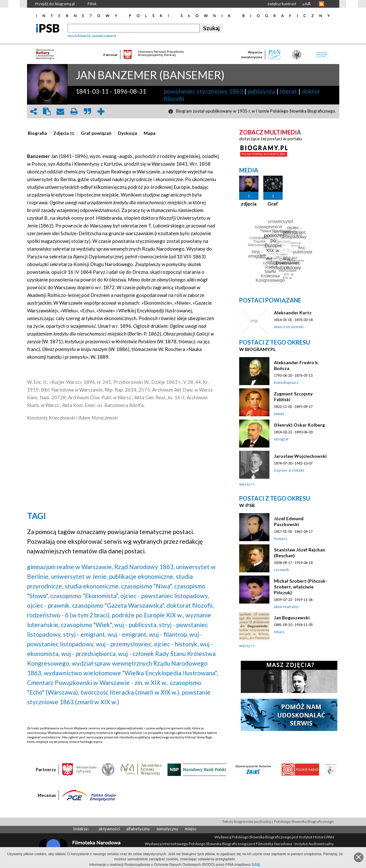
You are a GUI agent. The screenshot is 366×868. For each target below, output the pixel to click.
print (74, 111)
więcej (244, 484)
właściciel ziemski (289, 327)
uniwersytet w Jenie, (80, 576)
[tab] (39, 133)
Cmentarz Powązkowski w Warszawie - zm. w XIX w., (98, 683)
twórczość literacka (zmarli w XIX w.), (131, 692)
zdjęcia (249, 204)
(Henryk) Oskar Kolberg (299, 425)
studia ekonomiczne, (92, 586)
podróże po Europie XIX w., (148, 615)
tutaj (256, 864)
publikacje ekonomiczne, (142, 576)
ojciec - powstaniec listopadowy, (165, 596)
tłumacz (281, 538)
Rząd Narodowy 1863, (145, 567)
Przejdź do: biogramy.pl (55, 4)
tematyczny (167, 829)
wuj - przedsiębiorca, (89, 654)
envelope (61, 111)
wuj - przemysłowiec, (124, 644)
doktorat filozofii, (190, 605)
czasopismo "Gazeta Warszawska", (119, 605)
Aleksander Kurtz (293, 313)
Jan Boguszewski (292, 618)
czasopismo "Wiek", (87, 625)
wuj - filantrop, (169, 634)
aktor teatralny (286, 607)
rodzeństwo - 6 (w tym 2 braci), (69, 615)
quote (88, 111)
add (101, 111)
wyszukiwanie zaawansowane (92, 36)
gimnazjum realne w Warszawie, (70, 567)
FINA (92, 4)
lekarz (279, 632)
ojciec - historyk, (176, 644)
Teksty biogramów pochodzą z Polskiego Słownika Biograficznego (278, 822)
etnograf (281, 439)
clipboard (47, 111)
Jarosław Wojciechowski (300, 456)
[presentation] (37, 133)
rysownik (282, 570)
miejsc (191, 829)
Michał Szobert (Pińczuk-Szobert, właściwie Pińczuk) (301, 587)
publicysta (261, 91)
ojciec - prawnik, (49, 605)
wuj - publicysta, (136, 625)
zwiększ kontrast (282, 4)
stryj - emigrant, (85, 634)
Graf (273, 204)
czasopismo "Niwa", (147, 586)
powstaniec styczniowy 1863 (203, 91)
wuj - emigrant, (128, 634)
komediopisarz (286, 382)
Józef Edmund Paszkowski (289, 521)
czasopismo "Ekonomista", (85, 596)
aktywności (109, 829)
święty (279, 414)
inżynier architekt (289, 470)
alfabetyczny (138, 829)
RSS (322, 4)
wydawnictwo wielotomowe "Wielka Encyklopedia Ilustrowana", (131, 673)
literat (288, 91)
